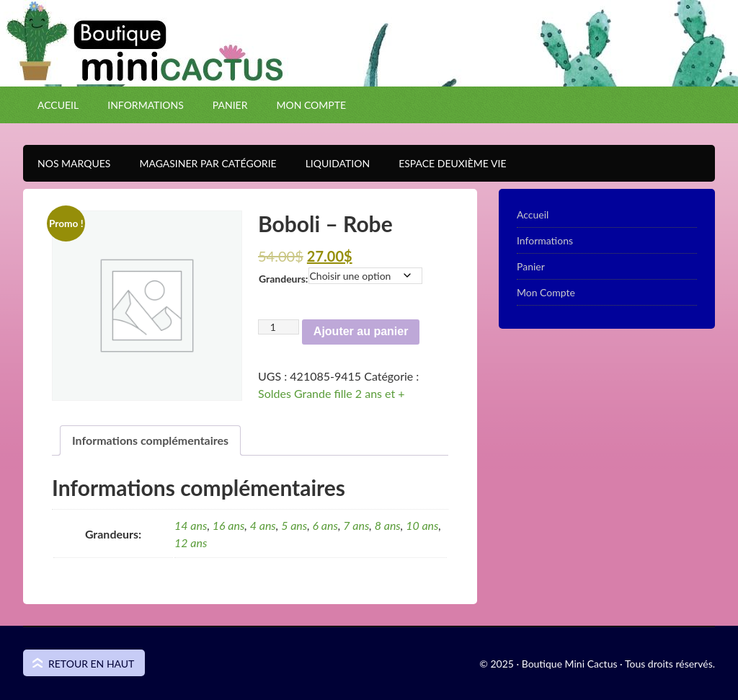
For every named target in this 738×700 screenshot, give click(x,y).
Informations (146, 105)
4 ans (263, 525)
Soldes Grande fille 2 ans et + (332, 393)
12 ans (191, 542)
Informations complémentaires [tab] (150, 440)
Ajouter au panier (361, 331)
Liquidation (330, 163)
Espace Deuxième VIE (445, 163)
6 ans (325, 525)
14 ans (191, 525)
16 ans (229, 525)
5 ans (294, 525)
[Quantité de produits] (279, 327)
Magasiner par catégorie (200, 163)
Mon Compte (311, 105)
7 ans (356, 525)
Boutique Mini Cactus (369, 68)
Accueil (58, 105)
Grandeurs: (283, 279)
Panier (230, 105)
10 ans (422, 525)
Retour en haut (91, 664)
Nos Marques (67, 163)
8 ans (388, 525)
